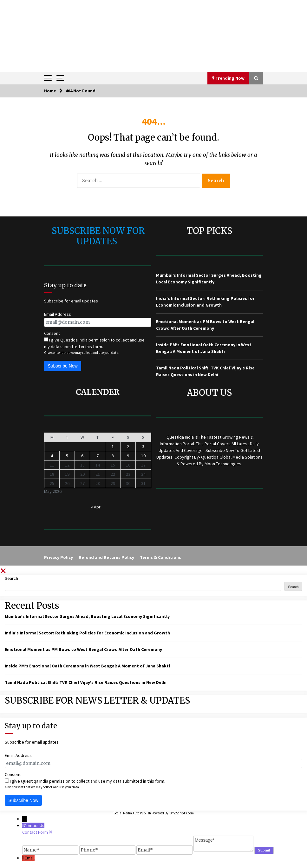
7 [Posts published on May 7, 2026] (98, 456)
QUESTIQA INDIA (154, 15)
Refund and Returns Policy (106, 557)
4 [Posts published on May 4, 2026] (52, 456)
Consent (52, 333)
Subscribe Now (63, 366)
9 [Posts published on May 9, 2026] (128, 456)
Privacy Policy (59, 557)
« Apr (96, 507)
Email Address (58, 314)
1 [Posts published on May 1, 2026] (113, 447)
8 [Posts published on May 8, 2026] (113, 456)
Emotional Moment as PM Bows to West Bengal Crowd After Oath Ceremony (83, 649)
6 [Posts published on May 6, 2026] (82, 456)
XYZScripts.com (182, 813)
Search (11, 578)
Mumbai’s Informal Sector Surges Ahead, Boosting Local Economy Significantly (87, 616)
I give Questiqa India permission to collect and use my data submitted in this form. (94, 343)
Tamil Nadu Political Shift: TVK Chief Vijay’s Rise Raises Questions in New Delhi (86, 682)
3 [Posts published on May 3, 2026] (143, 447)
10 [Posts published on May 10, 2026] (143, 456)
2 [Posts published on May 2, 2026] (128, 447)
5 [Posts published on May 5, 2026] (67, 456)
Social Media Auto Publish (132, 813)
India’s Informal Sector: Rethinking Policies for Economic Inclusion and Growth (87, 633)
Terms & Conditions (160, 557)
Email (30, 858)
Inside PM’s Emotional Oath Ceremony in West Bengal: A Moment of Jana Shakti (87, 666)
